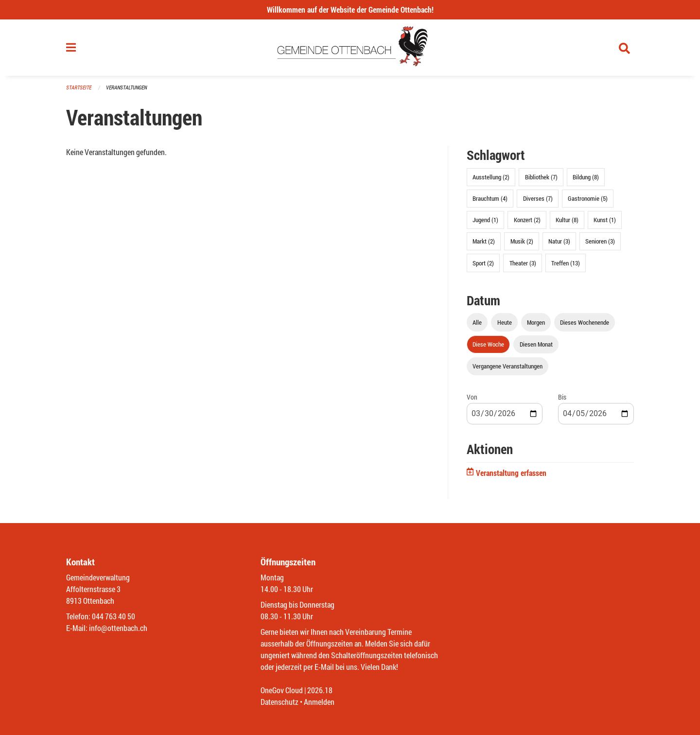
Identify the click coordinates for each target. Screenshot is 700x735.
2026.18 (320, 690)
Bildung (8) (586, 177)
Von (472, 397)
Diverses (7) (538, 198)
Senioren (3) (600, 241)
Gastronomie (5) (588, 198)
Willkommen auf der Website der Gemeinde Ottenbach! (350, 9)
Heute (505, 322)
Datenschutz (280, 702)
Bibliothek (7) (541, 177)
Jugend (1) (485, 220)
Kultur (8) (567, 220)
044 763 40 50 (114, 616)
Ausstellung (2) (491, 177)
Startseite (79, 87)
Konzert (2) (527, 220)
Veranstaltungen (126, 87)
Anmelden (319, 702)
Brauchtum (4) (490, 198)
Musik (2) (522, 241)
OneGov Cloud (282, 690)
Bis (562, 397)
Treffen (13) (566, 263)
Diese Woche (488, 344)
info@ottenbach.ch (118, 628)
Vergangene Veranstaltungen (507, 366)
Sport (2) (483, 263)
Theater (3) (523, 263)
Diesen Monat (536, 344)
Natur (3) (559, 241)
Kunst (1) (605, 220)
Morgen (536, 322)
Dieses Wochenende (585, 322)
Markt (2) (484, 241)
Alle (477, 322)
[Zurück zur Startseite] (350, 48)
